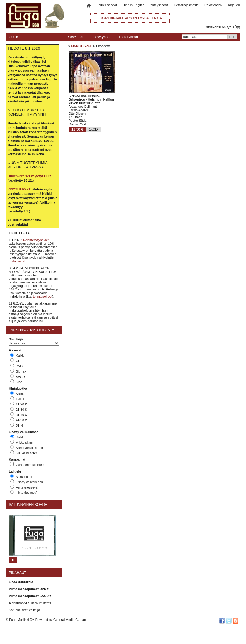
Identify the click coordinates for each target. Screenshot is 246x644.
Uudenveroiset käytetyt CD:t (29, 176)
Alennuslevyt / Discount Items (30, 603)
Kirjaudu (234, 5)
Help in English (133, 5)
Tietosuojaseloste (186, 5)
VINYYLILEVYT (19, 189)
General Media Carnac (70, 620)
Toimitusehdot (107, 5)
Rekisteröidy (213, 5)
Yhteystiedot (159, 5)
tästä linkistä (18, 261)
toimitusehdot (43, 296)
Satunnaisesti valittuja (24, 610)
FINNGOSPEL (81, 46)
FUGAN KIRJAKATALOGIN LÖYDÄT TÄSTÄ (130, 18)
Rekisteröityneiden (36, 240)
